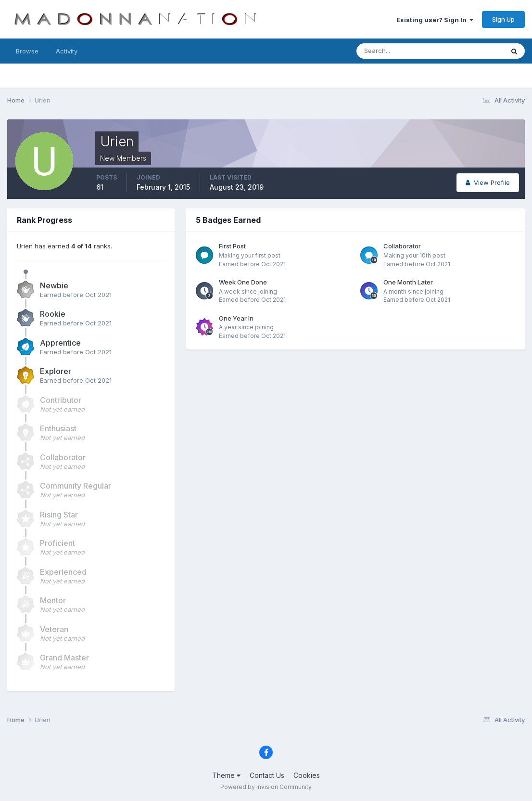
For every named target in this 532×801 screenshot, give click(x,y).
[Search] (399, 51)
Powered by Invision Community (266, 787)
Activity (67, 51)
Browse (27, 51)
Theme (226, 775)
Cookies (307, 775)
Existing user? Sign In (435, 20)
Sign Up (503, 19)
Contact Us (267, 775)
